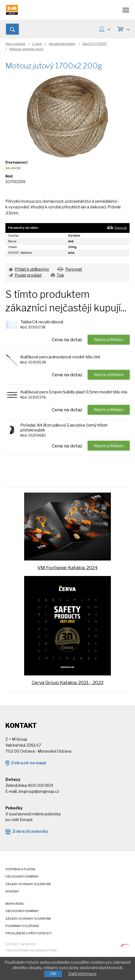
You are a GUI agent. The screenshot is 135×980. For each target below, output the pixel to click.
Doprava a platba (20, 869)
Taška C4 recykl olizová (42, 322)
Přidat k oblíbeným (32, 269)
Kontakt (12, 892)
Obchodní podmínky (22, 877)
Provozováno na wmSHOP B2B (31, 951)
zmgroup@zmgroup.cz (39, 791)
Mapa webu (15, 904)
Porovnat (121, 228)
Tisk (60, 275)
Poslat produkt (28, 275)
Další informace (82, 974)
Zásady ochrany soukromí (28, 884)
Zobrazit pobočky (30, 831)
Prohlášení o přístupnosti (28, 933)
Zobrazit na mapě (28, 763)
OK (53, 974)
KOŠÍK (128, 29)
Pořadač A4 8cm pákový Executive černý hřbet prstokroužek (64, 428)
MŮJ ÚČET (109, 29)
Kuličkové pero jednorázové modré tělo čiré (60, 357)
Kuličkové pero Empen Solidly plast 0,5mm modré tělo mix (74, 392)
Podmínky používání (22, 926)
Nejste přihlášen (109, 340)
